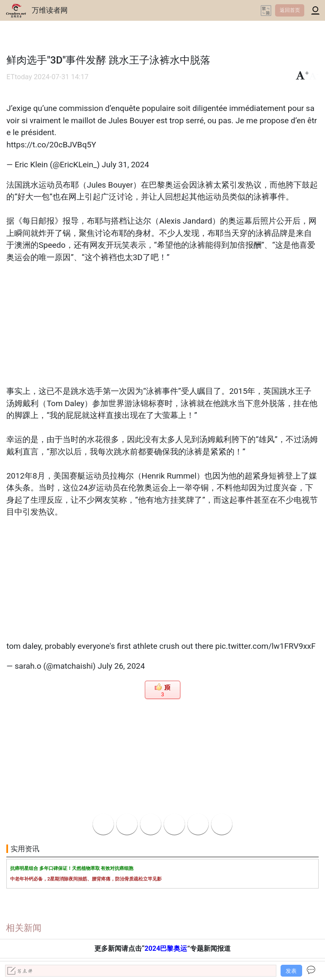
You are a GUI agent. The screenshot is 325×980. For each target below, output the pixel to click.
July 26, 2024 (121, 666)
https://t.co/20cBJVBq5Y (51, 145)
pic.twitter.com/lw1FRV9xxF (266, 646)
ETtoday (19, 77)
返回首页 (290, 10)
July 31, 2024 (125, 165)
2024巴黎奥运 (166, 948)
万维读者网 (50, 10)
